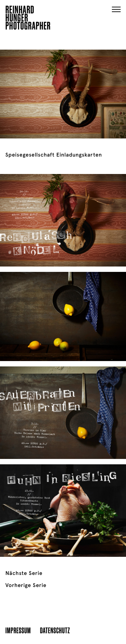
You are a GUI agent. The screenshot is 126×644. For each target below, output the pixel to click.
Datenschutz (55, 630)
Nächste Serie (24, 573)
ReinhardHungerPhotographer (28, 19)
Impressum (18, 630)
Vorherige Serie (26, 585)
